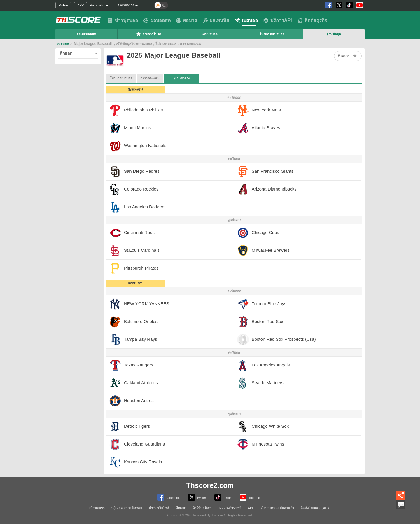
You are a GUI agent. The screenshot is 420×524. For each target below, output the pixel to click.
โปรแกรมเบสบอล (272, 34)
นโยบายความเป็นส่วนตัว (277, 508)
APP (80, 5)
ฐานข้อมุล (334, 34)
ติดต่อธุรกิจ (312, 20)
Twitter (197, 497)
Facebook (168, 497)
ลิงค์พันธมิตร (202, 508)
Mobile (63, 5)
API (251, 508)
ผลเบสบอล (210, 34)
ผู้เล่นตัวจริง (181, 77)
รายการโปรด (148, 34)
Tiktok (223, 497)
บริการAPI (278, 20)
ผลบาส (187, 20)
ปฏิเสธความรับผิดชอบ (127, 508)
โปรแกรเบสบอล (121, 78)
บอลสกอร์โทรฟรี (229, 508)
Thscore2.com (210, 485)
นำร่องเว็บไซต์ (159, 508)
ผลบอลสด (157, 20)
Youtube (250, 497)
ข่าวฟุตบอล (123, 20)
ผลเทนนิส (216, 20)
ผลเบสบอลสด (86, 34)
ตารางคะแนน (150, 78)
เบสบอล (246, 20)
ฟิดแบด (181, 508)
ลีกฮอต (66, 53)
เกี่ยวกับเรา (97, 508)
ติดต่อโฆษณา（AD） (316, 508)
